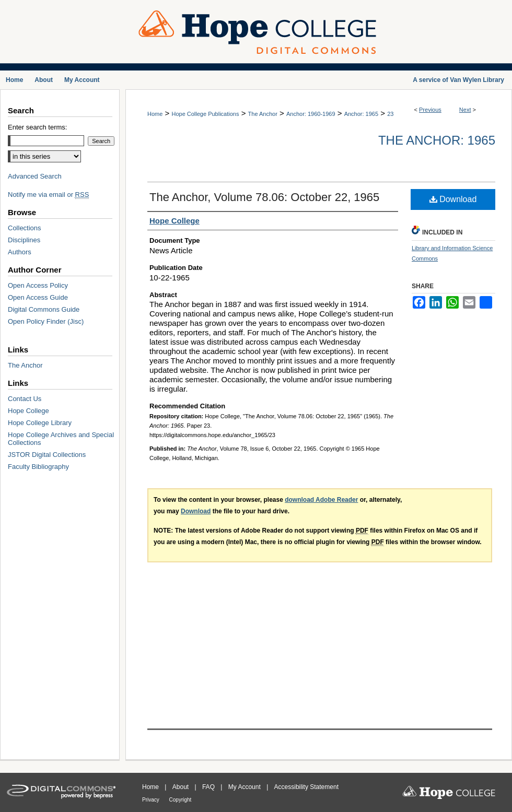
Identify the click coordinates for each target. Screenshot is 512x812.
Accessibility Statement (306, 787)
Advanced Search (35, 176)
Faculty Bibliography (38, 467)
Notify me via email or (48, 195)
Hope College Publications (205, 114)
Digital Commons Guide (44, 309)
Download (453, 199)
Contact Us (25, 399)
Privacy (152, 800)
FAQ (209, 787)
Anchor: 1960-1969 (311, 114)
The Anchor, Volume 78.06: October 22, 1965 (264, 197)
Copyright (181, 800)
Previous (430, 110)
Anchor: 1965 (361, 114)
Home (155, 114)
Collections (25, 228)
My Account (245, 787)
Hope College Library (40, 423)
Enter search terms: (37, 127)
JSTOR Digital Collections (47, 455)
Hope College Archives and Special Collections (61, 439)
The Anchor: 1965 (437, 140)
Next (465, 110)
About (182, 787)
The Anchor (263, 114)
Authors (20, 252)
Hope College (28, 411)
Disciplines (24, 240)
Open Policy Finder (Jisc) (46, 321)
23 (390, 114)
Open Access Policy (38, 285)
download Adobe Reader (321, 500)
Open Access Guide (38, 297)
